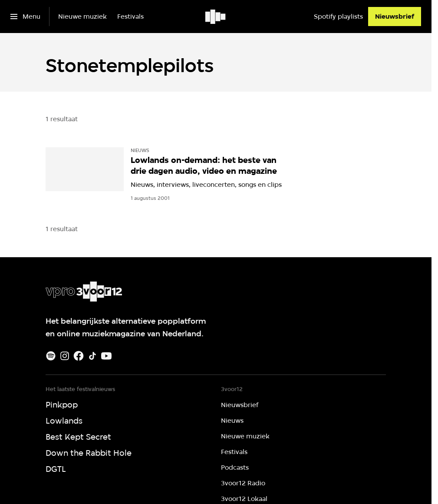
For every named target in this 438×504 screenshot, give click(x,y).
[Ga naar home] (216, 17)
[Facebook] (79, 356)
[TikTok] (92, 356)
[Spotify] (51, 356)
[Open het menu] (25, 17)
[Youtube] (106, 356)
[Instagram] (65, 356)
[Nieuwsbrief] (395, 17)
